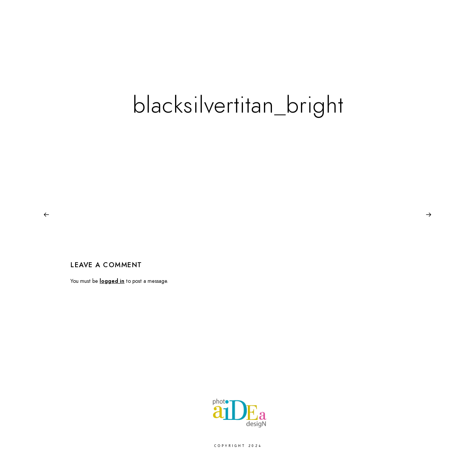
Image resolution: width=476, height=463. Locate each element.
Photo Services (361, 31)
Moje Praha (310, 31)
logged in (112, 281)
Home (141, 31)
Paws (209, 31)
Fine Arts (175, 31)
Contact (438, 31)
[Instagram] (447, 16)
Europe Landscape (255, 31)
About (404, 31)
